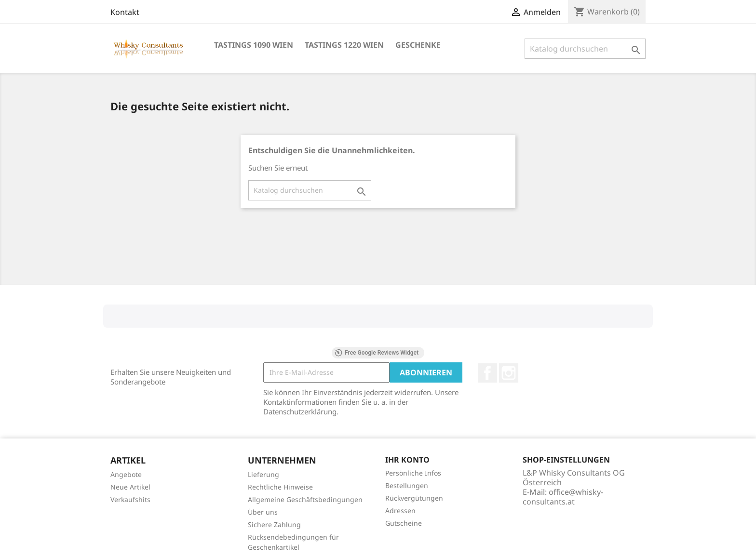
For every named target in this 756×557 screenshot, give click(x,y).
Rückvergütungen (414, 498)
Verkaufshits (130, 499)
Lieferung (263, 474)
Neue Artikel (130, 487)
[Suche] (585, 49)
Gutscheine (404, 523)
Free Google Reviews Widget (377, 353)
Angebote (126, 474)
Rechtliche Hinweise (280, 487)
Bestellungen (407, 485)
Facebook (487, 373)
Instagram (509, 373)
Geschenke (418, 45)
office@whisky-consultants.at (563, 497)
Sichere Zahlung (274, 524)
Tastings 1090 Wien (254, 45)
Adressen (400, 511)
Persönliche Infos (413, 473)
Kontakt (125, 12)
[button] (103, 337)
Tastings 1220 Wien (344, 45)
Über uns (263, 512)
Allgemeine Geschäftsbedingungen (305, 499)
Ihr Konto (407, 460)
